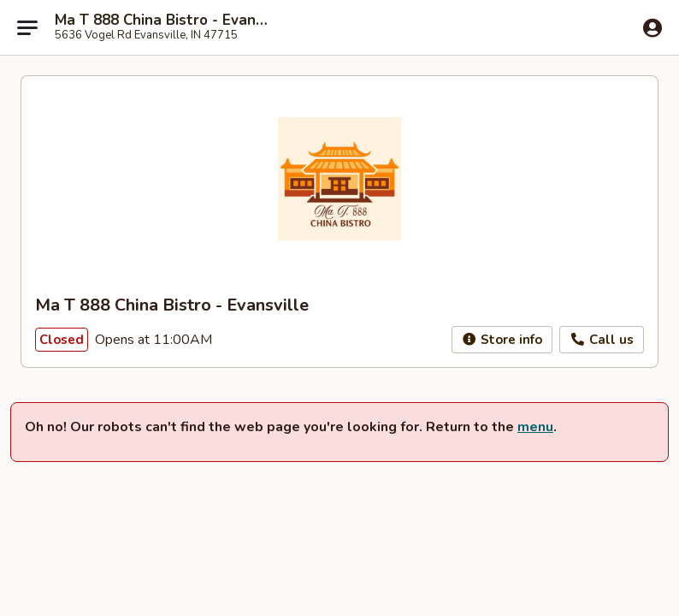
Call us (602, 340)
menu (535, 427)
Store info (502, 340)
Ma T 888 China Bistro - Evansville (164, 21)
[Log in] (652, 28)
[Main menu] (27, 27)
